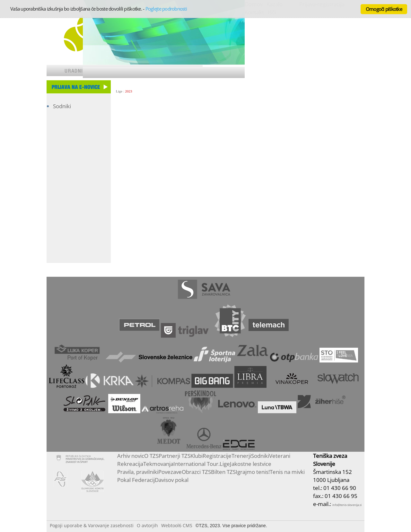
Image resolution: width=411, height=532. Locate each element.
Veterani (280, 456)
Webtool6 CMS (177, 525)
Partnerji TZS (175, 456)
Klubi (197, 456)
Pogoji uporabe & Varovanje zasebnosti (92, 525)
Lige (119, 91)
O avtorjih (147, 525)
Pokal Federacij (136, 480)
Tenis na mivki (287, 472)
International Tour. (197, 464)
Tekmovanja (158, 464)
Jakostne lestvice (251, 464)
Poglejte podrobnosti (166, 9)
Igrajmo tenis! (253, 472)
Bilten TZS (223, 472)
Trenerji (241, 456)
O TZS (151, 456)
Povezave (170, 472)
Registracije (217, 456)
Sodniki (62, 106)
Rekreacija (130, 464)
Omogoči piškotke (384, 9)
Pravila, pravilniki (138, 472)
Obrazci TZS (196, 472)
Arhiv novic (131, 456)
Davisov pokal (172, 480)
